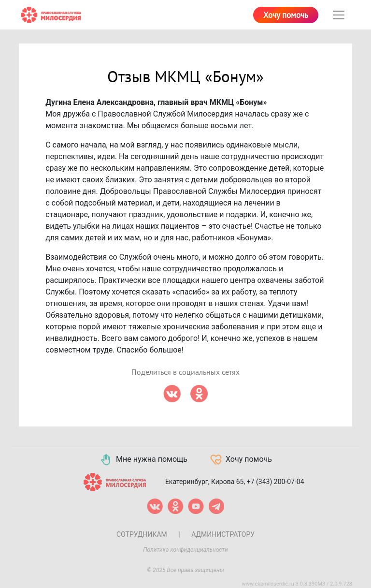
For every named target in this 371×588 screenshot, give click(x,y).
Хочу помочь (286, 15)
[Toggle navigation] (339, 15)
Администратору (223, 534)
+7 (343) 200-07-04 (276, 481)
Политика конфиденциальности (185, 550)
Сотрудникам (142, 534)
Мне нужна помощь (143, 460)
